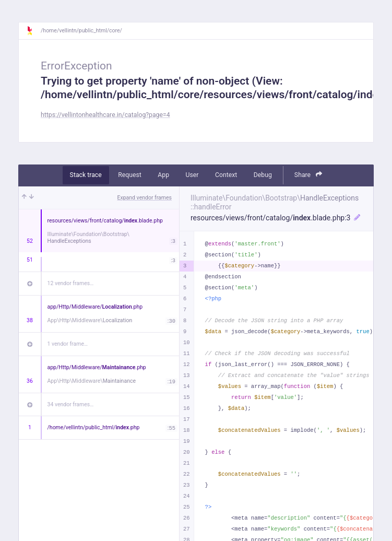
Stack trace (86, 175)
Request (130, 175)
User (192, 175)
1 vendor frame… (68, 344)
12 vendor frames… (71, 283)
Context (226, 175)
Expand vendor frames (145, 198)
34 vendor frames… (71, 404)
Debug (263, 175)
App (163, 175)
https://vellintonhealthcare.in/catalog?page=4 (105, 115)
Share (308, 175)
